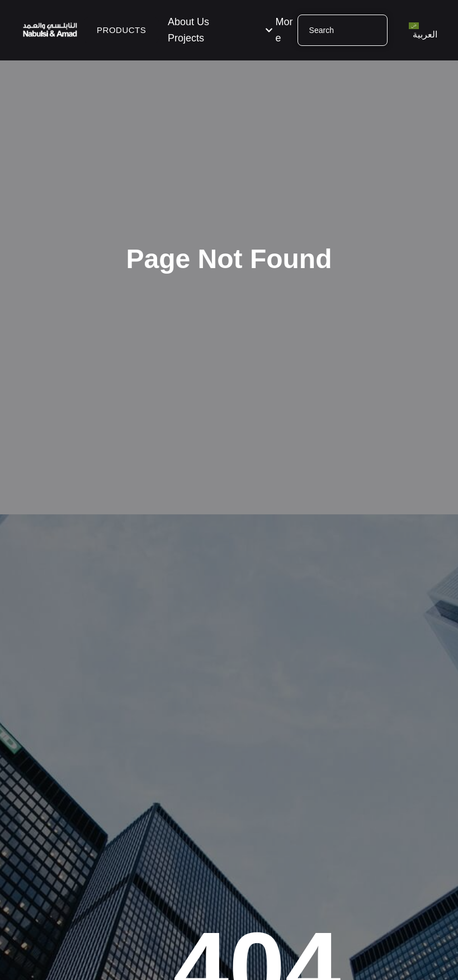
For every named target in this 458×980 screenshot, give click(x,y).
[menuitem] (423, 30)
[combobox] (343, 30)
